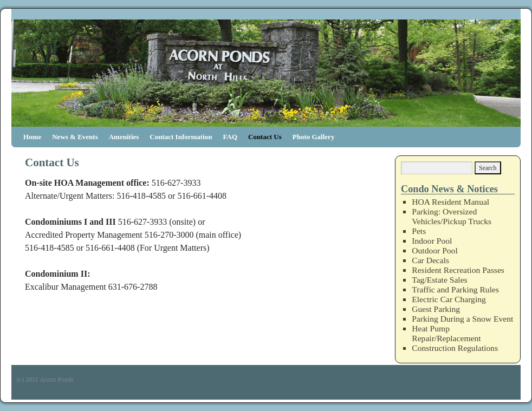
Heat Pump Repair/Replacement (446, 333)
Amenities (124, 137)
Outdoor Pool (434, 250)
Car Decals (430, 260)
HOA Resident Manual (450, 202)
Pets (419, 231)
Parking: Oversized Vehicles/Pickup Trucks (452, 216)
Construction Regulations (455, 348)
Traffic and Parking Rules (455, 289)
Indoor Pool (432, 241)
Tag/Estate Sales (439, 280)
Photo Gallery (314, 137)
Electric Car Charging (449, 299)
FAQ (230, 137)
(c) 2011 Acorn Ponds (45, 380)
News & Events (75, 137)
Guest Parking (436, 309)
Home (32, 137)
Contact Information (181, 137)
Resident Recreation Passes (458, 270)
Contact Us (265, 137)
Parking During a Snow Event (462, 319)
